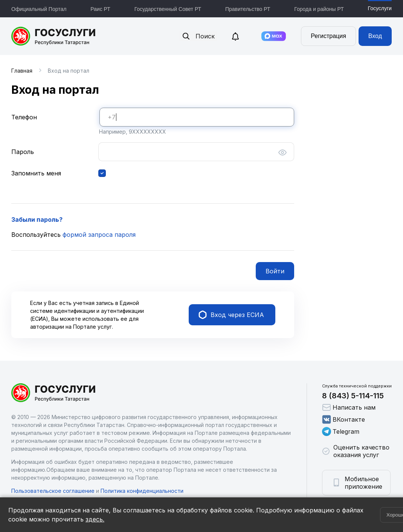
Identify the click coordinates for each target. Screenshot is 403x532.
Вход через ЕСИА (231, 315)
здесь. (95, 519)
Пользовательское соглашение (53, 491)
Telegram (341, 431)
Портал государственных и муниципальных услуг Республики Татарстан (54, 36)
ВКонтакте (343, 419)
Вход (375, 36)
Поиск (198, 36)
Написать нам (349, 407)
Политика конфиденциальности (142, 491)
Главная (22, 71)
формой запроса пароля (99, 235)
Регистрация (328, 36)
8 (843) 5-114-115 (353, 396)
